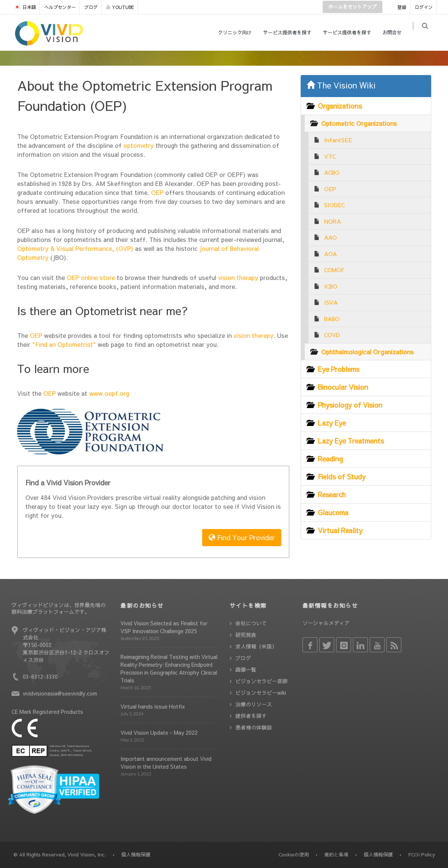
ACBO (332, 172)
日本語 (25, 7)
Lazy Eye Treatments (351, 441)
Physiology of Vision (350, 405)
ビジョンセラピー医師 (261, 681)
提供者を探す (251, 716)
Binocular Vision (343, 387)
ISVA (331, 302)
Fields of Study (342, 477)
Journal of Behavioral (229, 248)
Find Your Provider (242, 537)
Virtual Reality (340, 530)
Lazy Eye (332, 423)
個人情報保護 (378, 855)
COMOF (334, 270)
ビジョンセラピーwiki (261, 693)
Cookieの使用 (294, 855)
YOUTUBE (120, 7)
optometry (138, 145)
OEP (156, 192)
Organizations (340, 106)
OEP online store (91, 277)
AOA (330, 254)
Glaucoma (333, 512)
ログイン (424, 7)
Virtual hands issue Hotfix (153, 706)
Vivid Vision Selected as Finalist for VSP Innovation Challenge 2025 (164, 627)
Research (332, 494)
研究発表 (246, 635)
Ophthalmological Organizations (367, 352)
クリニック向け (239, 32)
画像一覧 (246, 669)
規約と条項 (336, 855)
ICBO (331, 286)
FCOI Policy (422, 855)
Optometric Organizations (359, 123)
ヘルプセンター (60, 7)
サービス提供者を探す (292, 32)
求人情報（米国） (256, 646)
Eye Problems (339, 369)
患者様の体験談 (254, 727)
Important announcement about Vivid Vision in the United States (166, 763)
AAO (330, 237)
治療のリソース (254, 704)
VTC (330, 156)
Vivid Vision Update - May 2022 (159, 732)
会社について (251, 623)
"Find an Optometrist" (64, 344)
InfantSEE (338, 140)
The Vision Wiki (341, 85)
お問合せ (397, 32)
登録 (402, 7)
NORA (333, 221)
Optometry (33, 257)
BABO (332, 319)
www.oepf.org (109, 393)
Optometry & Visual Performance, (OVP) (75, 248)
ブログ (91, 7)
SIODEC (334, 205)
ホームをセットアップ (353, 7)
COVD (332, 335)
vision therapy (237, 277)
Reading (330, 459)
